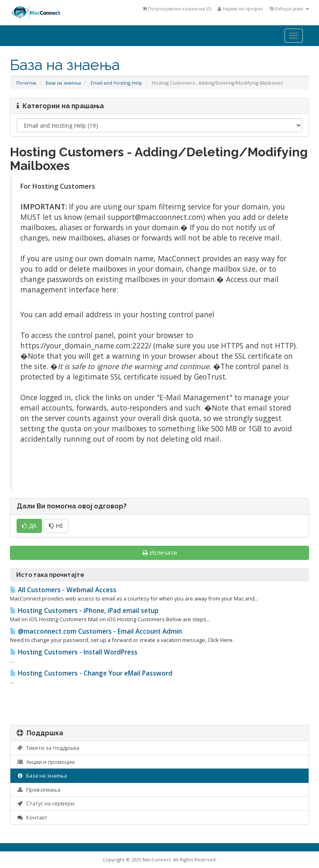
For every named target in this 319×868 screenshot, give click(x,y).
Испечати (160, 553)
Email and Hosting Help (116, 83)
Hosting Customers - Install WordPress (74, 652)
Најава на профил (240, 9)
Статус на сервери (45, 803)
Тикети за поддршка (48, 748)
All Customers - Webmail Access (63, 590)
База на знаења (63, 83)
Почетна (26, 83)
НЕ (56, 526)
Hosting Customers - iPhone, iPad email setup (84, 611)
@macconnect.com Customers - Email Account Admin (96, 631)
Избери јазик (289, 9)
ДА (29, 526)
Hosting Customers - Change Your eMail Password (91, 673)
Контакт (32, 817)
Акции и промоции (46, 762)
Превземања (38, 790)
